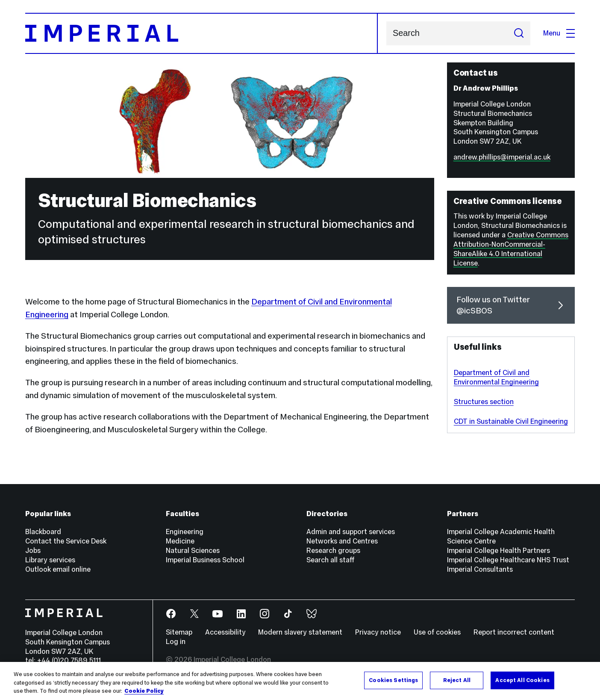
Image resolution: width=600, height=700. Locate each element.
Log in (176, 642)
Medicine (180, 541)
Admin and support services (351, 532)
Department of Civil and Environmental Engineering (496, 377)
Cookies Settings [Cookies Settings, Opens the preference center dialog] (393, 680)
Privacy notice (378, 632)
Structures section (484, 402)
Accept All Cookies (522, 680)
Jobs (33, 551)
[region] (300, 681)
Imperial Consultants (480, 569)
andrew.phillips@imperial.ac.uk (502, 157)
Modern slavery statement (300, 632)
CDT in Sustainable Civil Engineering (511, 421)
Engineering (185, 532)
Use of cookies (437, 632)
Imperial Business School (205, 560)
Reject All (457, 680)
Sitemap (179, 632)
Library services (50, 560)
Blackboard (43, 532)
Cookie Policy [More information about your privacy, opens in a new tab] (144, 691)
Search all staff (331, 560)
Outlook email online (58, 569)
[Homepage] (201, 33)
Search (386, 34)
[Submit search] (519, 34)
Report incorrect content (514, 632)
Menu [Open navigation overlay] (559, 33)
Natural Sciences (193, 551)
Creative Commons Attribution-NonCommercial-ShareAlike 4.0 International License (511, 249)
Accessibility (225, 632)
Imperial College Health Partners (499, 551)
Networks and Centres (342, 541)
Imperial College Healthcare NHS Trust (508, 560)
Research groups (333, 551)
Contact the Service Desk (66, 541)
